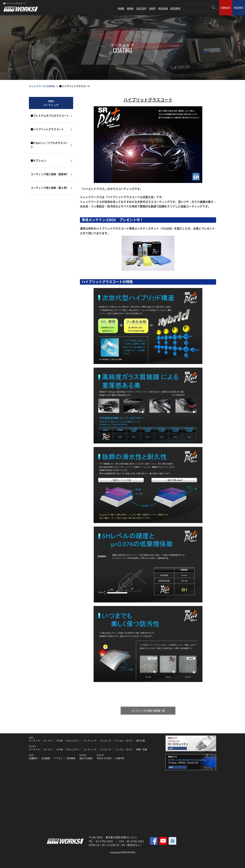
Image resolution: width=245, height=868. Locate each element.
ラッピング (106, 741)
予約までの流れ (104, 758)
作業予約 (120, 758)
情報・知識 (142, 749)
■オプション (38, 161)
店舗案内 (33, 758)
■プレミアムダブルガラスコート (50, 116)
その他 (59, 741)
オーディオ (34, 741)
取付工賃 (141, 741)
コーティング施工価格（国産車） (50, 174)
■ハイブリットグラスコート (47, 129)
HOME (121, 9)
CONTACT (226, 8)
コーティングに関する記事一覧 (148, 711)
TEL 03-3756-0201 (101, 841)
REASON (163, 9)
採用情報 (71, 758)
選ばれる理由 (86, 758)
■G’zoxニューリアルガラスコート (49, 145)
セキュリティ (73, 741)
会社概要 (46, 758)
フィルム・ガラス (124, 741)
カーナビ (48, 741)
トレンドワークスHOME (42, 86)
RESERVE (239, 8)
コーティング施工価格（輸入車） (50, 188)
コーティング (90, 741)
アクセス (58, 758)
